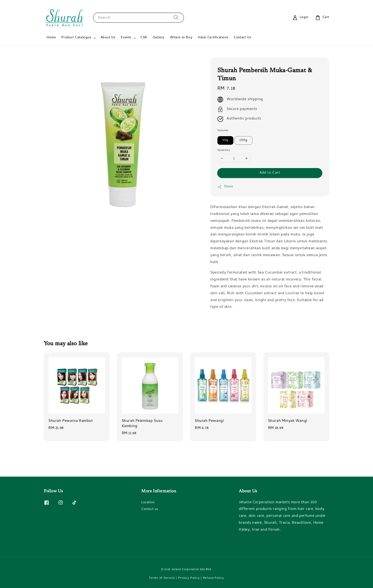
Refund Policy (213, 578)
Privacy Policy (189, 578)
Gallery (159, 38)
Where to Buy (181, 38)
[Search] (176, 17)
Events (126, 38)
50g (225, 140)
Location (148, 503)
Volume (223, 131)
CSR (144, 38)
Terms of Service (162, 578)
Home (51, 38)
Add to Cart (270, 173)
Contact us (150, 509)
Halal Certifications (213, 38)
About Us (108, 38)
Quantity (224, 150)
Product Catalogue (76, 38)
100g (243, 140)
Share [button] (225, 187)
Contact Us (242, 38)
